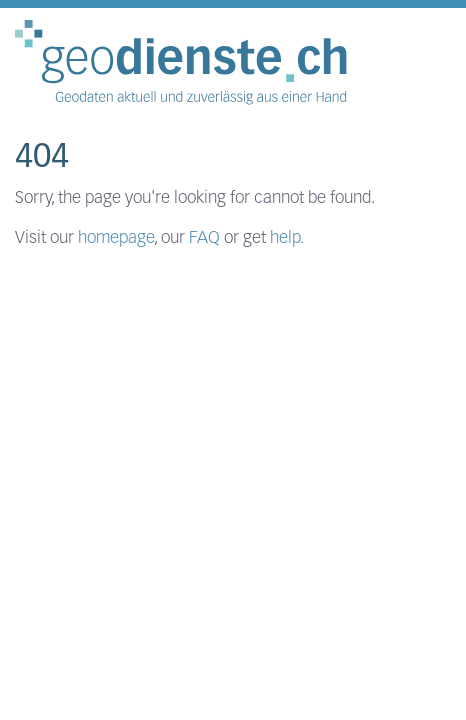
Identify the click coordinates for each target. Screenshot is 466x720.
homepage (116, 238)
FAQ (204, 238)
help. (287, 238)
